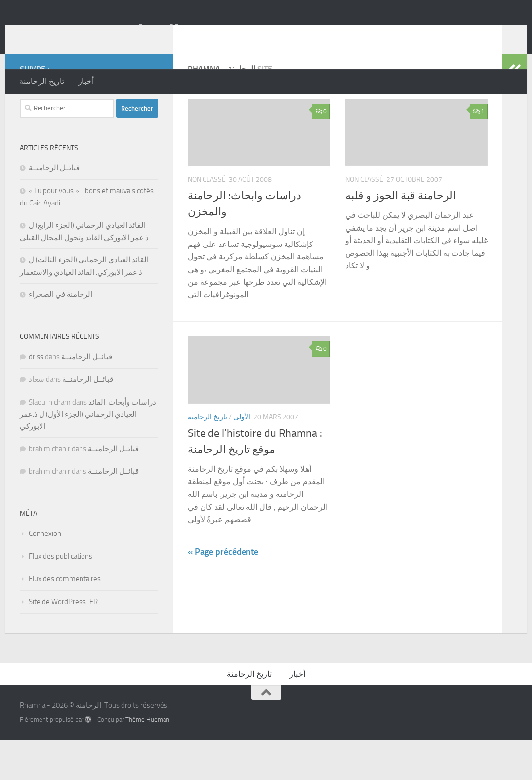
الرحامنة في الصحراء (61, 334)
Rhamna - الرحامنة (100, 34)
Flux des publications (61, 596)
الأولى (242, 457)
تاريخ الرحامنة (42, 81)
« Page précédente (223, 591)
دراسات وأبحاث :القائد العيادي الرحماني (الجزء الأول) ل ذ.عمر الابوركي (88, 454)
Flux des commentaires (65, 618)
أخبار (86, 81)
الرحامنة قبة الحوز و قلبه (401, 235)
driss (36, 396)
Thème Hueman (147, 759)
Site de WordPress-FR (63, 641)
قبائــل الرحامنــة (54, 207)
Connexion (45, 573)
